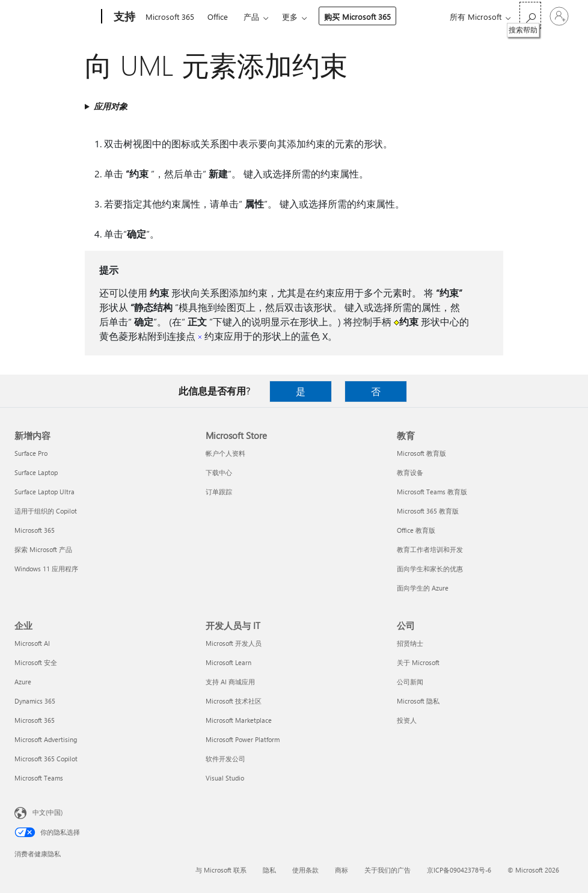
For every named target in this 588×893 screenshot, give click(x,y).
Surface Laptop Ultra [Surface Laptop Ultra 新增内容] (44, 492)
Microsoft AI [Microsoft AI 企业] (32, 643)
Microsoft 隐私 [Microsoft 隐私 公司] (418, 701)
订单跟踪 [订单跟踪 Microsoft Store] (219, 492)
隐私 (269, 870)
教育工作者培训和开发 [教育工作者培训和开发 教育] (430, 549)
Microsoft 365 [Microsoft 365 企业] (35, 720)
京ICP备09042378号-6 (459, 870)
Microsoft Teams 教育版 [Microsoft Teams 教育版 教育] (432, 492)
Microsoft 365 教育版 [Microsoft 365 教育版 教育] (428, 511)
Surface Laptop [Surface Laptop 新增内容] (36, 472)
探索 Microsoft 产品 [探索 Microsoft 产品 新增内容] (43, 549)
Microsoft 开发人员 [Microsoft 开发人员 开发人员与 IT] (234, 643)
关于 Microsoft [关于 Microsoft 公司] (418, 662)
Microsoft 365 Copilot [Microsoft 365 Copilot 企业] (46, 759)
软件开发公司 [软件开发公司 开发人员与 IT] (225, 759)
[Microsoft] (56, 17)
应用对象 (111, 106)
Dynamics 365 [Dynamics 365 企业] (35, 701)
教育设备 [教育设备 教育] (410, 472)
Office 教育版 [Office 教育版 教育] (416, 530)
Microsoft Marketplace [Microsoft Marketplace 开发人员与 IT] (239, 720)
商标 (341, 870)
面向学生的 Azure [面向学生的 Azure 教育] (423, 588)
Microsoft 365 (170, 17)
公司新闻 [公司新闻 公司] (410, 682)
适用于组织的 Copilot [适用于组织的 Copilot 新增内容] (46, 511)
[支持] (123, 17)
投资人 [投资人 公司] (407, 720)
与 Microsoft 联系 (221, 870)
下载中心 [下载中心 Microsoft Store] (219, 472)
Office (218, 17)
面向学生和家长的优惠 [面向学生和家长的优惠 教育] (430, 569)
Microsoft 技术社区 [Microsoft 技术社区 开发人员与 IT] (234, 701)
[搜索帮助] (530, 15)
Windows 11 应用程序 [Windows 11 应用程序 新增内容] (46, 569)
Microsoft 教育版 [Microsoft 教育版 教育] (421, 453)
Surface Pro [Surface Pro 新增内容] (31, 453)
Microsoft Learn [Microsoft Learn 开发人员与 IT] (228, 662)
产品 (251, 17)
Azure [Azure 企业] (23, 682)
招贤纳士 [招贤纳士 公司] (410, 643)
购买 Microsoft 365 (357, 17)
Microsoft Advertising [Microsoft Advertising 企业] (46, 739)
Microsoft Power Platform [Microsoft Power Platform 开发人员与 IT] (243, 739)
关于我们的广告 (387, 870)
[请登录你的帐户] (559, 16)
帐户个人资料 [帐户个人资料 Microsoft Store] (225, 453)
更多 (290, 17)
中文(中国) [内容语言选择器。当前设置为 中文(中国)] (47, 812)
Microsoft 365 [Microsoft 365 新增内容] (35, 530)
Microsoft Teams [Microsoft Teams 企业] (39, 778)
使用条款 (305, 870)
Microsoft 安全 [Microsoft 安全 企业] (36, 662)
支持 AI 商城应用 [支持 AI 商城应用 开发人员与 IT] (230, 682)
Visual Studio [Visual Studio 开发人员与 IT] (225, 778)
